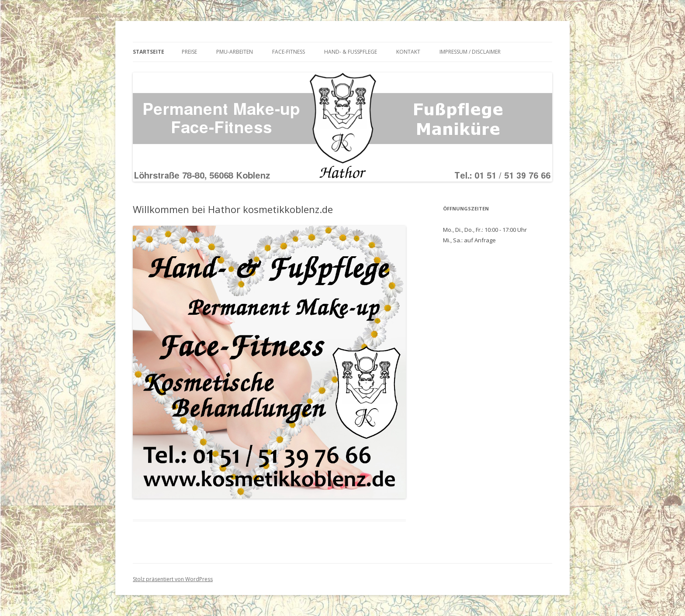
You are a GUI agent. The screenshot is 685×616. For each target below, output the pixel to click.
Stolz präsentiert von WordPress (173, 579)
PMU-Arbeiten (235, 52)
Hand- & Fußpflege (351, 52)
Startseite (149, 52)
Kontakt (408, 52)
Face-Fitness (289, 52)
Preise (189, 52)
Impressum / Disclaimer (470, 52)
